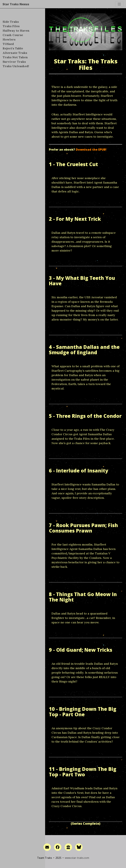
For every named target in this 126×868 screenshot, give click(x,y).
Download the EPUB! (91, 149)
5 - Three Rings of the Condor (85, 416)
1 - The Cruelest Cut (73, 164)
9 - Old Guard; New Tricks (81, 650)
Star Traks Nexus (16, 4)
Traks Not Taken (15, 57)
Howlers (9, 39)
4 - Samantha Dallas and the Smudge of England (84, 350)
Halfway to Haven (16, 31)
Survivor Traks (14, 62)
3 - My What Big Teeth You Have (82, 281)
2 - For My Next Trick (75, 219)
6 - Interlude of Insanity (79, 471)
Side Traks (11, 22)
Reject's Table (13, 48)
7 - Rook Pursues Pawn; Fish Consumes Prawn (83, 528)
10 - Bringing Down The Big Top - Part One (83, 712)
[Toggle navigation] (119, 4)
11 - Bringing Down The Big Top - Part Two (83, 772)
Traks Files (11, 26)
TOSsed (8, 44)
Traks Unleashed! (16, 66)
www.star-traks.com (77, 858)
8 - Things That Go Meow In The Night (83, 597)
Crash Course (13, 35)
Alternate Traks (15, 53)
